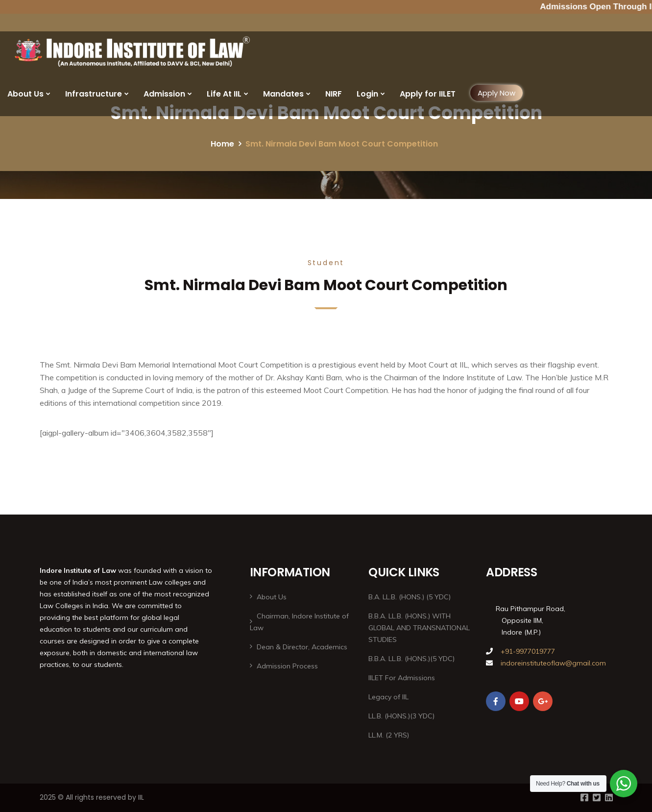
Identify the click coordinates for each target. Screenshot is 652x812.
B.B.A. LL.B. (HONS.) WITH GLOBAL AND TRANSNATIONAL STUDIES (419, 628)
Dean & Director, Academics (302, 647)
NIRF (334, 94)
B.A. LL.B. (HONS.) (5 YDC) (410, 597)
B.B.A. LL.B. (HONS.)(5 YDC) (411, 659)
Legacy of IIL (388, 697)
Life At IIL (224, 94)
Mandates (283, 94)
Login (367, 94)
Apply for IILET (428, 94)
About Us (25, 94)
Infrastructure (94, 94)
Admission (164, 94)
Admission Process (287, 666)
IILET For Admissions (402, 678)
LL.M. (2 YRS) (389, 735)
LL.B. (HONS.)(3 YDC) (401, 716)
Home (222, 144)
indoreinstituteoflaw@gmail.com (553, 663)
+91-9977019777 (527, 651)
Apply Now (496, 93)
